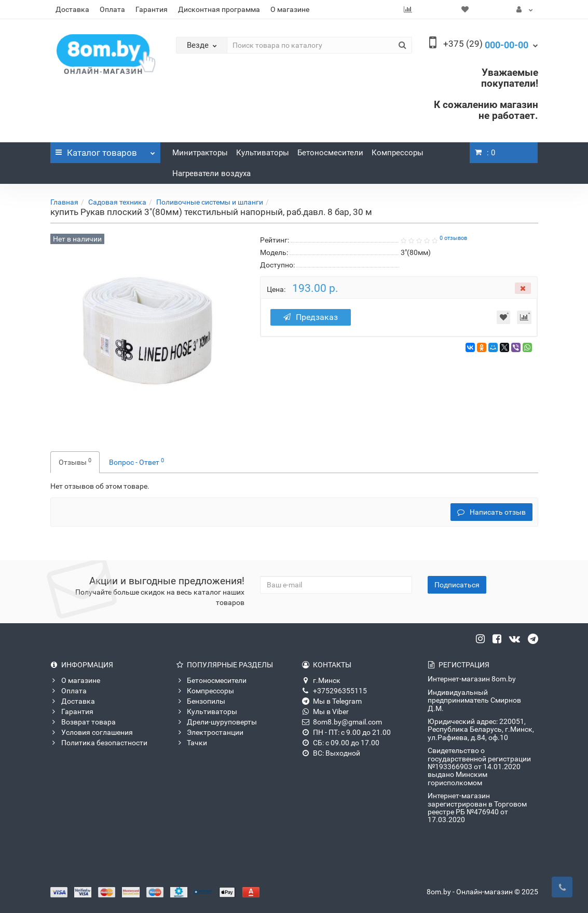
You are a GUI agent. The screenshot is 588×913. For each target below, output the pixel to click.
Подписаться (457, 585)
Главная (64, 202)
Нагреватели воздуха (211, 173)
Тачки (192, 743)
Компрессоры (398, 153)
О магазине (290, 9)
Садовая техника (117, 202)
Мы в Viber (325, 711)
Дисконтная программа (219, 9)
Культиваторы (263, 153)
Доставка (72, 9)
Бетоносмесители (330, 153)
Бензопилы (201, 701)
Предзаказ (312, 317)
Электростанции (210, 732)
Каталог (106, 150)
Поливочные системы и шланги (210, 202)
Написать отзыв (491, 512)
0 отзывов (453, 238)
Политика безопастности (99, 743)
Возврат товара (83, 722)
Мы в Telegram (332, 701)
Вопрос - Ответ (136, 462)
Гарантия (152, 9)
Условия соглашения (92, 732)
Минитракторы (200, 153)
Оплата (112, 9)
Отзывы (75, 462)
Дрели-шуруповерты (216, 722)
